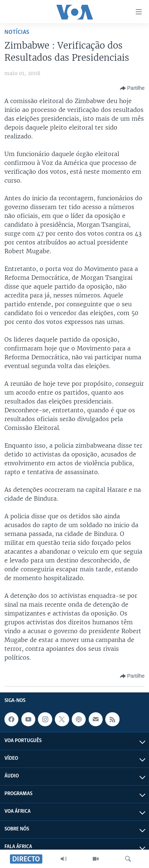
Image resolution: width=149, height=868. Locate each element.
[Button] (132, 88)
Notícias (17, 32)
